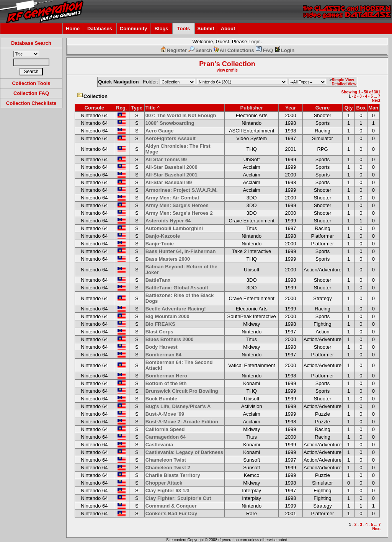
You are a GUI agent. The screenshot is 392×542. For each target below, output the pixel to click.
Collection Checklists (31, 103)
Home (73, 29)
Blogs (161, 29)
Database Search (31, 43)
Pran (207, 64)
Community (134, 29)
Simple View (343, 80)
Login (255, 42)
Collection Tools (31, 83)
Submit (206, 29)
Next (376, 100)
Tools (184, 29)
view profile (227, 70)
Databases (100, 29)
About (228, 29)
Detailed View (344, 84)
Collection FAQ (31, 93)
